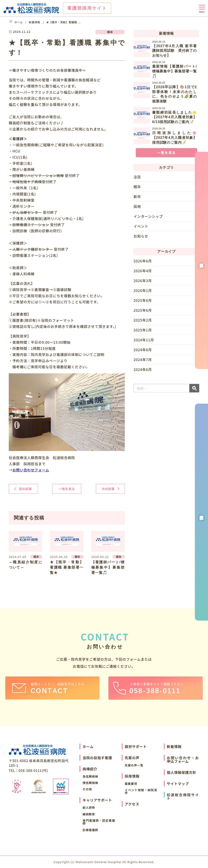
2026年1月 (143, 290)
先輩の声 (132, 758)
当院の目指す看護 (97, 758)
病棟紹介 (90, 769)
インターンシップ (148, 216)
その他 (87, 789)
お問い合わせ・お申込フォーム (183, 759)
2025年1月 (143, 330)
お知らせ (141, 236)
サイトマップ (178, 784)
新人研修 (89, 808)
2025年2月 (143, 320)
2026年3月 (143, 281)
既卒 (137, 187)
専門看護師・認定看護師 (99, 822)
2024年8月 (143, 350)
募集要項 (131, 784)
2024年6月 (143, 369)
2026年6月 (143, 261)
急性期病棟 (90, 776)
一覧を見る (67, 489)
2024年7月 (143, 360)
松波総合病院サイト (183, 796)
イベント (141, 226)
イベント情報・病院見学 (141, 791)
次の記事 (108, 489)
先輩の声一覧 (134, 765)
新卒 (137, 197)
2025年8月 (143, 300)
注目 (137, 177)
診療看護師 (90, 830)
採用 (137, 206)
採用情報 (132, 776)
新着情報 (174, 746)
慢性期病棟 (90, 783)
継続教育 (89, 814)
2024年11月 (144, 340)
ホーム (88, 746)
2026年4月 (143, 271)
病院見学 (201, 512)
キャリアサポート (97, 800)
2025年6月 (143, 310)
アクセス (132, 804)
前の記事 (26, 489)
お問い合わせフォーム (31, 470)
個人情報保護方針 (182, 772)
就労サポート (136, 746)
